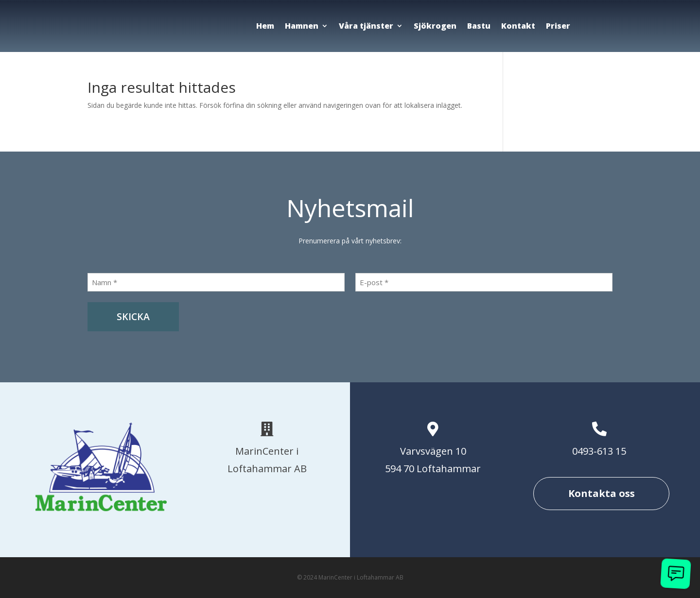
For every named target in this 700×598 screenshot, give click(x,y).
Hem (265, 26)
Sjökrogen (435, 26)
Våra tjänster (366, 26)
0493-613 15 (599, 451)
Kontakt (518, 26)
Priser (558, 26)
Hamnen (302, 26)
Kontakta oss (602, 493)
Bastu (479, 26)
